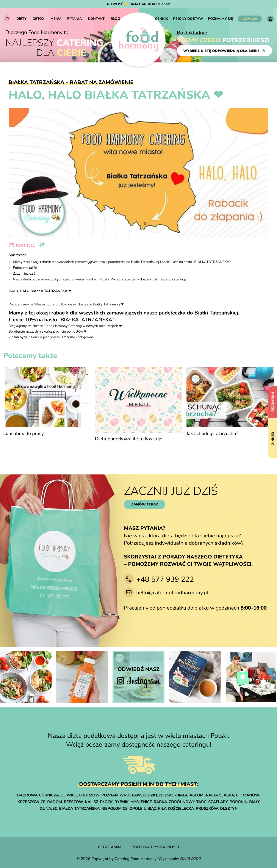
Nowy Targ (195, 802)
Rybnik (122, 802)
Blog (115, 19)
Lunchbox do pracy (23, 433)
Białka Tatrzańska (79, 809)
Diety (21, 19)
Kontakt (96, 19)
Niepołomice (114, 809)
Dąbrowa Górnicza (38, 795)
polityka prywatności (155, 847)
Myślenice (141, 802)
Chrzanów (248, 795)
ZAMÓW (250, 19)
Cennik (162, 19)
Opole (136, 809)
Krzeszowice (31, 802)
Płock (106, 802)
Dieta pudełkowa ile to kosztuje (129, 439)
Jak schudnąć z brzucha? (212, 433)
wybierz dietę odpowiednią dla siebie (224, 51)
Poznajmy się (221, 19)
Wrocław (130, 795)
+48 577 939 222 (165, 579)
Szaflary (218, 802)
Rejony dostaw (188, 19)
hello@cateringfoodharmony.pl (172, 593)
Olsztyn (229, 809)
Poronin (239, 802)
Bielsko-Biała (173, 795)
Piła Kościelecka (176, 809)
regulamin (109, 847)
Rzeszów (74, 802)
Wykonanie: (179, 859)
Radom (55, 802)
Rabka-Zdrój (167, 802)
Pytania (74, 19)
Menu (56, 19)
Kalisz (92, 802)
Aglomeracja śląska (212, 795)
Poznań (110, 795)
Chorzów (89, 795)
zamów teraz (145, 504)
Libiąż (150, 809)
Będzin (150, 795)
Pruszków (207, 809)
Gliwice (69, 795)
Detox (38, 19)
